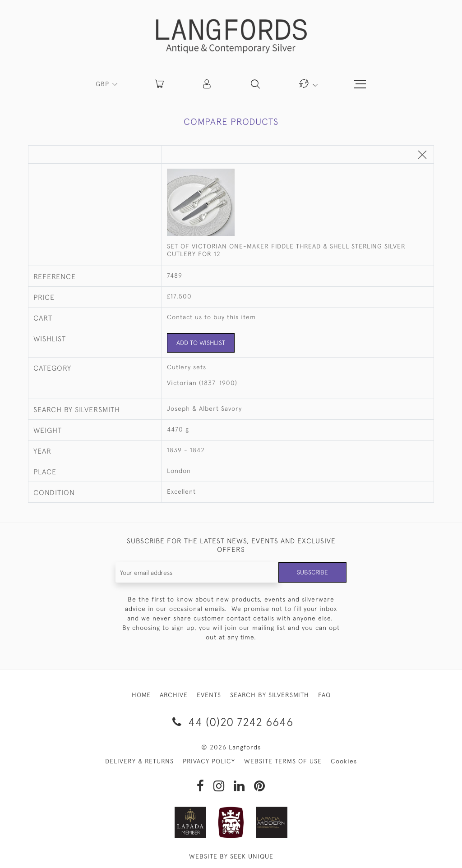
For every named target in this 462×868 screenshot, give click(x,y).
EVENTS (209, 695)
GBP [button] (104, 84)
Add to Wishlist (201, 343)
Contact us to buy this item (211, 317)
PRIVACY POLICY (209, 761)
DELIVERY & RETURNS (139, 761)
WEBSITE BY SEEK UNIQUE (231, 856)
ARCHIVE (174, 695)
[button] (208, 84)
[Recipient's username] (197, 572)
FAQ (324, 695)
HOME (141, 695)
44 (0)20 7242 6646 (231, 722)
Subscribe (312, 572)
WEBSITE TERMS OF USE (283, 761)
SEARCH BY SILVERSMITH (270, 695)
